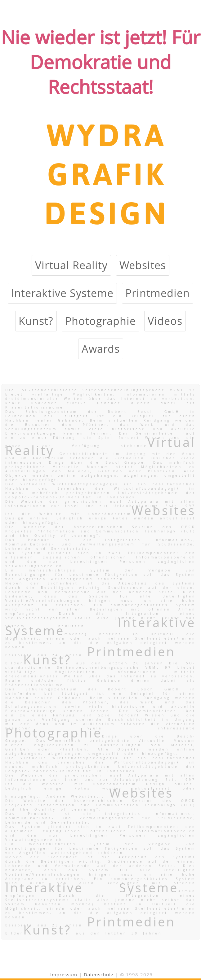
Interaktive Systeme (62, 293)
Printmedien (158, 293)
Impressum (64, 974)
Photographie (100, 321)
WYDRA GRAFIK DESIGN (107, 173)
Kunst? (36, 321)
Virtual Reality (71, 265)
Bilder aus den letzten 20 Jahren (87, 663)
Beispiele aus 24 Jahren (90, 655)
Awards (101, 349)
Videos (165, 321)
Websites (143, 265)
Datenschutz (99, 974)
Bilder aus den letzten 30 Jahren (84, 933)
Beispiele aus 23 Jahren (90, 925)
